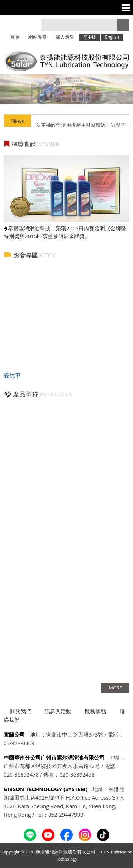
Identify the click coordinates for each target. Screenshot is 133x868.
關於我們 (21, 711)
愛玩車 (12, 375)
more (115, 688)
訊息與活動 (58, 711)
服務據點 (95, 711)
